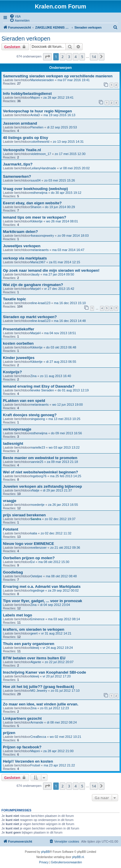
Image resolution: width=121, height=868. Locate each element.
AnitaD (35, 115)
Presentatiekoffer (19, 329)
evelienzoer (38, 548)
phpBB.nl (78, 857)
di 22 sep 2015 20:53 (62, 127)
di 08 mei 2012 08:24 (62, 722)
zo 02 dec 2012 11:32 (56, 533)
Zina (33, 376)
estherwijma (39, 193)
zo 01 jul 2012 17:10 (65, 691)
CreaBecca (38, 737)
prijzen (9, 733)
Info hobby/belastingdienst (27, 94)
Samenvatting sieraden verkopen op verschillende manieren (58, 76)
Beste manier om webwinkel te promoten (40, 458)
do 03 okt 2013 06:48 (61, 347)
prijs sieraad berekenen (24, 515)
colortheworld (40, 142)
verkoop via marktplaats (25, 258)
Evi (32, 562)
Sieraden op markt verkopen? (30, 317)
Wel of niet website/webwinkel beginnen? (40, 472)
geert (34, 633)
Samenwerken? (17, 176)
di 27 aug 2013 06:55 (61, 362)
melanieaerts (39, 250)
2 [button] (62, 57)
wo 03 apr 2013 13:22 (64, 447)
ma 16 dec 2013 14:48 (70, 321)
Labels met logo (17, 615)
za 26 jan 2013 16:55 (63, 505)
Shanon (36, 207)
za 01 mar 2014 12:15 (64, 262)
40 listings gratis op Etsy (25, 138)
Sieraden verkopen (26, 39)
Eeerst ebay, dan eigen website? (32, 203)
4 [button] (75, 57)
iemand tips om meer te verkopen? (35, 217)
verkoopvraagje (17, 429)
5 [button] (82, 57)
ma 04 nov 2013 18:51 (60, 333)
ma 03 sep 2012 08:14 (64, 619)
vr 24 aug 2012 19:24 (58, 648)
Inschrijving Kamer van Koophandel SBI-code (45, 672)
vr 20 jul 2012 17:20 (57, 676)
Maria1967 (38, 262)
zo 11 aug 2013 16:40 (56, 376)
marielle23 (38, 447)
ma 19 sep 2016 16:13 (59, 115)
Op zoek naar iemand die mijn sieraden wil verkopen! (51, 270)
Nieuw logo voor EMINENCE (29, 544)
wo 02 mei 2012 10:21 (65, 737)
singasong (38, 419)
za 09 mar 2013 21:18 (62, 462)
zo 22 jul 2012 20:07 (59, 662)
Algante (36, 662)
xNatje (35, 490)
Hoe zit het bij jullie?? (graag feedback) (39, 687)
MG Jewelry (39, 691)
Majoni (35, 97)
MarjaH (35, 289)
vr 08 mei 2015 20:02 (75, 168)
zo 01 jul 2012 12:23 (55, 708)
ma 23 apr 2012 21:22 (59, 765)
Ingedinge (37, 590)
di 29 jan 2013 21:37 (58, 490)
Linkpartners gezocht (22, 718)
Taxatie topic (15, 299)
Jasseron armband (20, 123)
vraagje (10, 501)
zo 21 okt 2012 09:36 (65, 548)
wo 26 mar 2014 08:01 (62, 221)
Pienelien (37, 127)
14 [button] (94, 57)
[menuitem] (15, 16)
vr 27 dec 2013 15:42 (59, 289)
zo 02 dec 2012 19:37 (60, 519)
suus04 (35, 180)
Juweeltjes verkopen (22, 246)
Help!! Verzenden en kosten (28, 761)
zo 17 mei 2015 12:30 (70, 154)
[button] (47, 57)
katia (34, 533)
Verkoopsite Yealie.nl (22, 150)
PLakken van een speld (24, 401)
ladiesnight (13, 443)
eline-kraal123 (40, 303)
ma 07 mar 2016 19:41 (74, 80)
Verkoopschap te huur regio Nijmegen (37, 111)
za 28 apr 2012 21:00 (58, 751)
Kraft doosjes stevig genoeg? (30, 415)
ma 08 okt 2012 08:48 (61, 576)
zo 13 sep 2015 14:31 (68, 142)
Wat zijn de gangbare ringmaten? (33, 285)
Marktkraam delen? (20, 232)
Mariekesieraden (42, 80)
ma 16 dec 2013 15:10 (70, 303)
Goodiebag (13, 572)
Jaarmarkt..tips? (18, 164)
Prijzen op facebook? (22, 747)
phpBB (45, 852)
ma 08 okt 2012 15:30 (54, 562)
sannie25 (37, 462)
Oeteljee (36, 576)
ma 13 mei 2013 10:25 (64, 419)
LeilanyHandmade (43, 168)
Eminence (37, 619)
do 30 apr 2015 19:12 (66, 193)
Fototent (11, 529)
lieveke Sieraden (42, 390)
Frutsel (35, 765)
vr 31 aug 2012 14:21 (56, 633)
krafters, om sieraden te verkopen (34, 629)
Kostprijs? (12, 372)
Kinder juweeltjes (19, 358)
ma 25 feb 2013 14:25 (66, 476)
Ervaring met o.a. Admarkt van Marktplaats (42, 586)
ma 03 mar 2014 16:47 (68, 250)
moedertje (37, 505)
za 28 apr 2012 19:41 (58, 97)
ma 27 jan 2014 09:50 (58, 274)
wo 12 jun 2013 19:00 (67, 405)
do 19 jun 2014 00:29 (60, 207)
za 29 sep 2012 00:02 (63, 590)
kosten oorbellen (18, 343)
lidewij (35, 648)
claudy (35, 274)
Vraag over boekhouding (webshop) (35, 189)
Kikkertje (36, 221)
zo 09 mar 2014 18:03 (73, 236)
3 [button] (69, 57)
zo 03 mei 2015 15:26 (60, 180)
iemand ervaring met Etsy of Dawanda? (39, 386)
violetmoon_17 (41, 154)
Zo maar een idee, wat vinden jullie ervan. (41, 704)
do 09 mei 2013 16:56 (66, 433)
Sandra (36, 519)
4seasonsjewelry (42, 236)
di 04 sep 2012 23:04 (55, 605)
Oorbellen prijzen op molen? (29, 558)
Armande (37, 722)
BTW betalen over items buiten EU (34, 658)
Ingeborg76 (38, 476)
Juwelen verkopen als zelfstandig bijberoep (42, 486)
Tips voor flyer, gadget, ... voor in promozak (42, 601)
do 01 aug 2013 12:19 (73, 390)
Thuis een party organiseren (29, 644)
